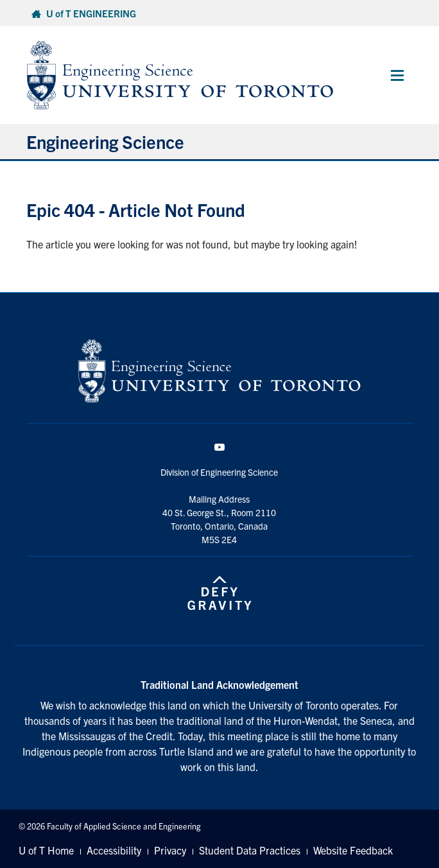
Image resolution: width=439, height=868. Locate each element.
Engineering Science (105, 141)
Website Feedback (353, 850)
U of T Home (46, 850)
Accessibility (114, 850)
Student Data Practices (250, 850)
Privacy (170, 850)
